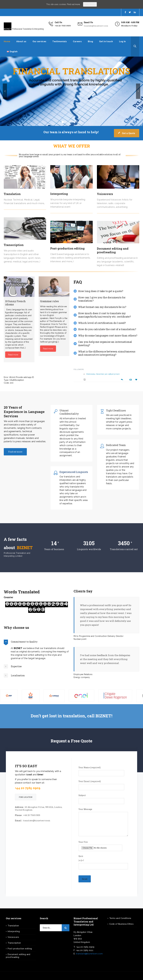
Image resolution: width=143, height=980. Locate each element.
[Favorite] (137, 380)
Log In (122, 41)
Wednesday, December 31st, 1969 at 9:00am (103, 374)
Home (7, 41)
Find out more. (74, 4)
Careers (77, 41)
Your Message (103, 823)
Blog (90, 41)
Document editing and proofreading (113, 250)
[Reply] (122, 379)
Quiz (103, 861)
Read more (13, 355)
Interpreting (59, 194)
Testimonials (60, 41)
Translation (12, 194)
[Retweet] (131, 380)
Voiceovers (105, 194)
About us (21, 41)
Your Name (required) (101, 770)
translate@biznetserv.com (96, 26)
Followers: (79, 369)
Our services (39, 41)
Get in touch (106, 41)
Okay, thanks (90, 4)
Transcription (14, 245)
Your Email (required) (101, 784)
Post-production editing (67, 248)
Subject (101, 798)
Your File (100, 846)
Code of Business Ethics (121, 924)
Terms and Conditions (120, 918)
